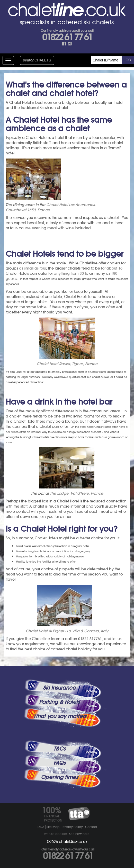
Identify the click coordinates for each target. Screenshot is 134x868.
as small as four (33, 268)
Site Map (53, 827)
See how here (79, 834)
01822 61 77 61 (67, 37)
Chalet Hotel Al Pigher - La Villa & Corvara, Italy (67, 631)
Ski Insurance (59, 688)
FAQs (59, 763)
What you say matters (59, 716)
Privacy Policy (72, 827)
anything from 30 (69, 273)
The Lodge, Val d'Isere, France (77, 493)
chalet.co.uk (73, 842)
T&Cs (59, 749)
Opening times (59, 777)
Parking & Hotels (59, 702)
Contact (91, 827)
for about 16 (112, 268)
